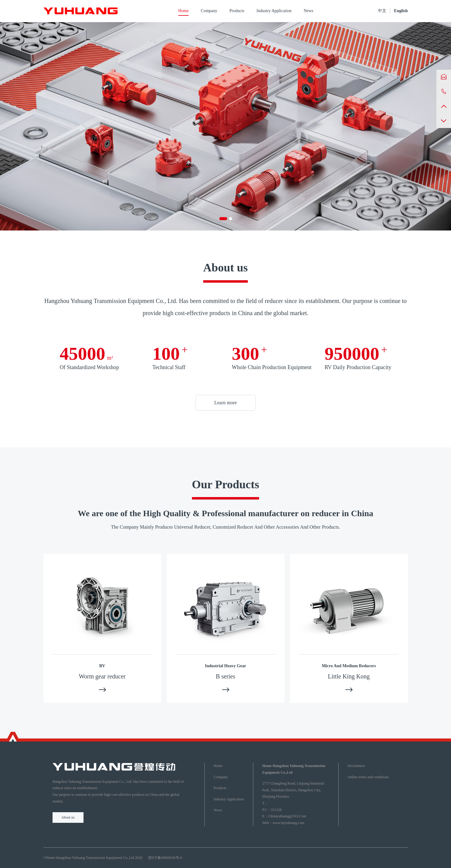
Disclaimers (356, 766)
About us (68, 817)
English (401, 11)
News (309, 11)
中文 (382, 11)
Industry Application (274, 11)
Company (209, 11)
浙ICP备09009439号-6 (165, 858)
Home (183, 11)
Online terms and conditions (368, 777)
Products (237, 11)
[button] (223, 219)
